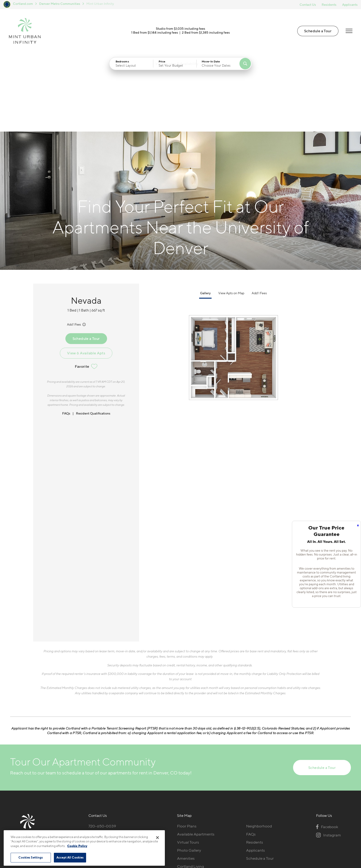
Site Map (201, 837)
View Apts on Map (231, 217)
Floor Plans (187, 750)
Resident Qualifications (93, 337)
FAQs (66, 337)
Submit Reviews (179, 837)
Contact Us (308, 4)
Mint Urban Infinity (100, 4)
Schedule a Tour (317, 32)
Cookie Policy (77, 846)
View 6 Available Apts (86, 277)
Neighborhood (259, 750)
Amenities (186, 782)
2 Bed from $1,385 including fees (206, 34)
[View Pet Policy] (118, 775)
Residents (329, 4)
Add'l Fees (77, 248)
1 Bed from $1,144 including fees (155, 34)
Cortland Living (191, 790)
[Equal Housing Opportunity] (91, 775)
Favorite (86, 290)
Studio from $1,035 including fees (180, 30)
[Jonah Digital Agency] (340, 835)
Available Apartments (196, 758)
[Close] (157, 838)
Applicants (350, 4)
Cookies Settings (31, 857)
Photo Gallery (189, 774)
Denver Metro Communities (60, 4)
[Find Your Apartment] (245, 67)
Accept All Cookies (70, 857)
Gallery (205, 217)
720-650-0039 (102, 750)
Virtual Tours (188, 766)
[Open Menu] (348, 32)
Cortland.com (23, 4)
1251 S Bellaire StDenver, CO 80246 (105, 761)
